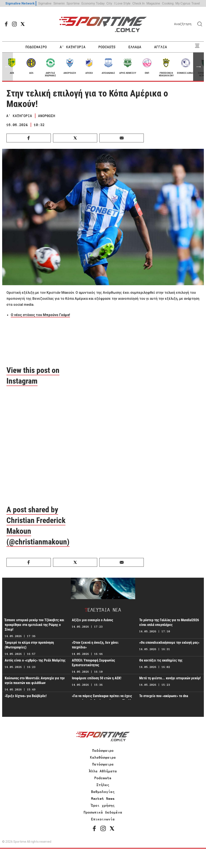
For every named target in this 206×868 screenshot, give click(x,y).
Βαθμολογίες (103, 792)
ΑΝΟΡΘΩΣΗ (47, 116)
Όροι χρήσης (103, 805)
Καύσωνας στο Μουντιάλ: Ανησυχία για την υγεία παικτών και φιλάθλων (35, 680)
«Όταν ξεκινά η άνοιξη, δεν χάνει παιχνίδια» (95, 645)
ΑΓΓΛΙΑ (161, 47)
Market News (103, 799)
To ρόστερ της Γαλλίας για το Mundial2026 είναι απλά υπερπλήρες (169, 622)
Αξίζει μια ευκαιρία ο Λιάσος (92, 620)
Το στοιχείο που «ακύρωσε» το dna (164, 696)
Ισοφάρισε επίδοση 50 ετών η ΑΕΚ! (97, 678)
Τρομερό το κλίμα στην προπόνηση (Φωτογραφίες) (29, 645)
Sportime (73, 3)
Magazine (153, 3)
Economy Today (93, 3)
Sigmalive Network (20, 3)
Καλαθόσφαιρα (103, 757)
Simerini (59, 3)
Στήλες (103, 785)
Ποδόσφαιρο (103, 750)
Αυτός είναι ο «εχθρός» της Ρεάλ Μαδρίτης (35, 660)
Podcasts (103, 778)
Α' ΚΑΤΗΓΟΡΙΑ (73, 47)
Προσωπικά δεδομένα (103, 812)
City (109, 3)
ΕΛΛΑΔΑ (135, 47)
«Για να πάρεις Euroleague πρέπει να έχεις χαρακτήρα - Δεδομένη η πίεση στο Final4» (102, 698)
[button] (198, 67)
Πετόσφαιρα (103, 764)
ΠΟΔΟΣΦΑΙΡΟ (36, 47)
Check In (139, 3)
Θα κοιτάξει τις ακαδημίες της (161, 660)
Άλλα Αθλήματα (103, 771)
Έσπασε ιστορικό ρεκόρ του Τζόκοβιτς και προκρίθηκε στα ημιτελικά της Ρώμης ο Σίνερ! (34, 625)
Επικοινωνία (103, 819)
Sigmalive (45, 3)
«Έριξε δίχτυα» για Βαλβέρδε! (26, 696)
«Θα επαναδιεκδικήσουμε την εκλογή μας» (169, 643)
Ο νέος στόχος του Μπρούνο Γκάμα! (40, 315)
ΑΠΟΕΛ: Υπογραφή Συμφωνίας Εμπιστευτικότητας (93, 663)
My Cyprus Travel (188, 3)
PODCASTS (107, 47)
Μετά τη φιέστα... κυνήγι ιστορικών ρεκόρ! (170, 678)
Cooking (168, 3)
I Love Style (122, 3)
